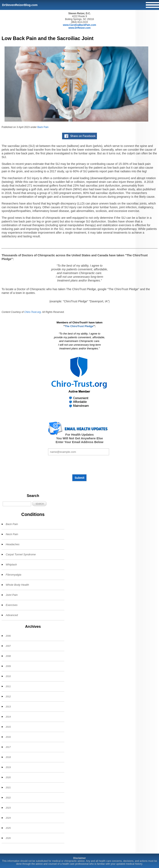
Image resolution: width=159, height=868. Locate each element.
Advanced (12, 615)
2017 (8, 747)
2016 (8, 737)
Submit (79, 478)
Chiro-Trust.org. (33, 312)
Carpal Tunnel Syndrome (21, 554)
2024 (8, 818)
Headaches (13, 544)
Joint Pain (12, 595)
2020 (8, 777)
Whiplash (11, 565)
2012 (8, 697)
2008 (8, 656)
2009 (8, 666)
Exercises (12, 605)
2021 (8, 788)
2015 (8, 727)
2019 (8, 767)
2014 (8, 717)
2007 (8, 646)
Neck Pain (12, 534)
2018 (8, 757)
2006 (8, 636)
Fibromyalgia (14, 575)
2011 (8, 686)
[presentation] (79, 465)
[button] (39, 504)
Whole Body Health (17, 585)
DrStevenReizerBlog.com (20, 5)
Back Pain (43, 127)
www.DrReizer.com (80, 28)
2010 (8, 676)
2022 (8, 798)
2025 (8, 828)
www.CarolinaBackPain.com (79, 25)
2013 (8, 707)
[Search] (17, 504)
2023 (8, 808)
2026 (8, 838)
